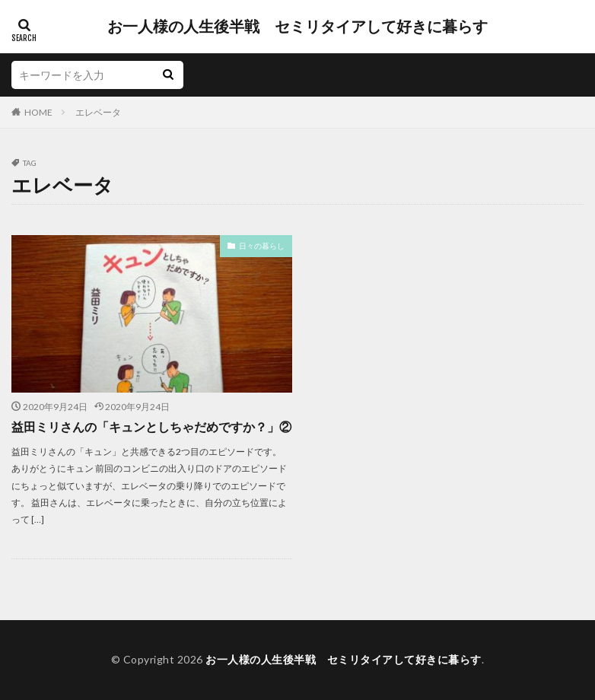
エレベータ (98, 112)
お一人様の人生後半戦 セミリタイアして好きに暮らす (297, 27)
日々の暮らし (262, 246)
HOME (38, 112)
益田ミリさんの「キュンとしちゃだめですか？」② (151, 426)
